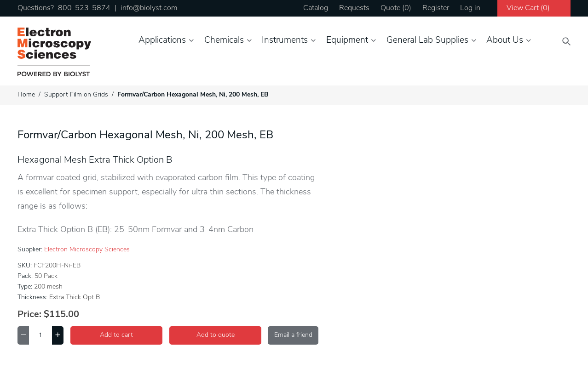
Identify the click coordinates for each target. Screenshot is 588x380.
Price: (29, 315)
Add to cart (116, 335)
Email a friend (293, 335)
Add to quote (216, 335)
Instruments (285, 41)
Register (436, 8)
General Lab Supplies (427, 41)
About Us (505, 41)
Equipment (347, 41)
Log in (470, 8)
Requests (354, 8)
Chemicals (224, 41)
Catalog (316, 8)
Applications (162, 41)
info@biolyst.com (149, 8)
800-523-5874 (84, 8)
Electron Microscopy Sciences (87, 250)
